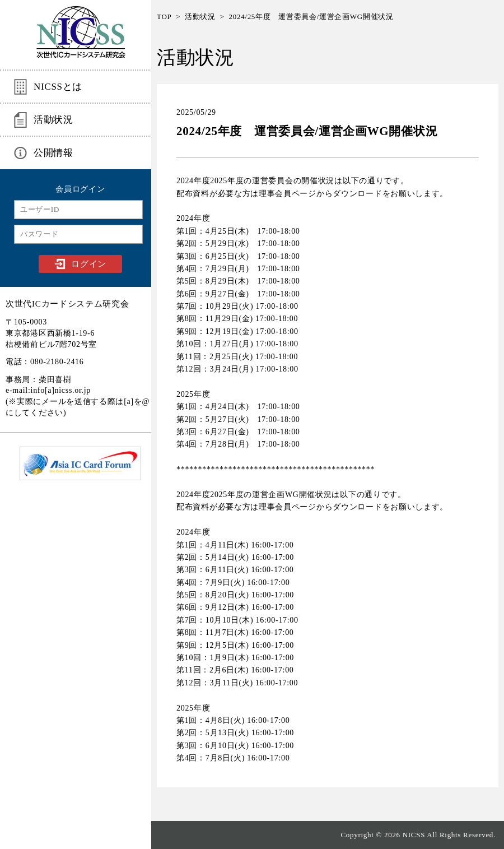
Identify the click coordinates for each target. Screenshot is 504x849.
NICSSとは (58, 87)
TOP (164, 17)
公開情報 (53, 153)
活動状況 (53, 120)
